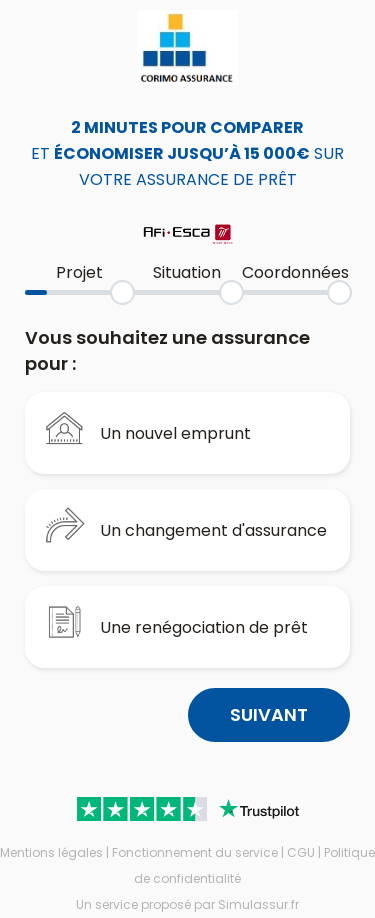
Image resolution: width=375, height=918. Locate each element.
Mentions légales (51, 852)
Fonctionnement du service (195, 852)
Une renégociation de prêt (176, 622)
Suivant (269, 714)
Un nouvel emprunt (148, 428)
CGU (301, 852)
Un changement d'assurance (186, 525)
